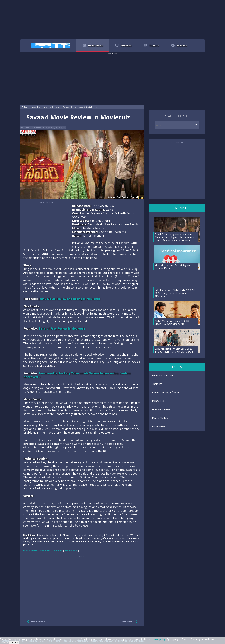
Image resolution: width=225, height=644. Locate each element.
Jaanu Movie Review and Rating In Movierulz (69, 299)
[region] (112, 19)
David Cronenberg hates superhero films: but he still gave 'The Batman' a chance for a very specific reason (174, 237)
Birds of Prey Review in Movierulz (62, 328)
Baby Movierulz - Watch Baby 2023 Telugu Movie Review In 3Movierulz (174, 350)
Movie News (159, 426)
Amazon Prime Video (163, 375)
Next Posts (130, 622)
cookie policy (159, 639)
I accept (14, 642)
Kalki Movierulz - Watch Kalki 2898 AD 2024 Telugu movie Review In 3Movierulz (175, 293)
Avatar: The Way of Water (166, 392)
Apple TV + (158, 384)
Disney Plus (158, 401)
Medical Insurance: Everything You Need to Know (173, 267)
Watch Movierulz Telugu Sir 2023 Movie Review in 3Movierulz (172, 322)
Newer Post (35, 622)
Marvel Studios (160, 418)
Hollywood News (161, 409)
